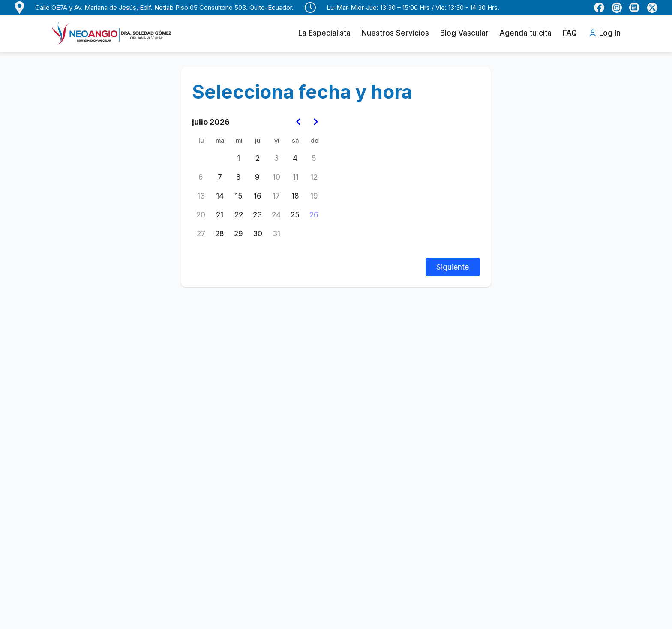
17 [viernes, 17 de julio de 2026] (276, 196)
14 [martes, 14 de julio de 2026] (220, 196)
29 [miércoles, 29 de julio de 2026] (238, 233)
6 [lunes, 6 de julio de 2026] (201, 177)
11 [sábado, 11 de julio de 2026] (295, 177)
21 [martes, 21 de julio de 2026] (220, 215)
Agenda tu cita (525, 33)
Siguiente (453, 267)
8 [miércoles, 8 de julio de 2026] (238, 177)
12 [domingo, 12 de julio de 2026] (314, 177)
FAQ (570, 33)
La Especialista (324, 33)
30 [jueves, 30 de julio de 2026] (258, 233)
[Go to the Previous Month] (299, 122)
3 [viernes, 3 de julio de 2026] (276, 158)
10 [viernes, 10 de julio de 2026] (276, 177)
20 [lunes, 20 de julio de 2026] (201, 215)
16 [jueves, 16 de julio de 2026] (258, 196)
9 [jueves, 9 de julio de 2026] (257, 177)
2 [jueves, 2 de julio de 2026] (258, 158)
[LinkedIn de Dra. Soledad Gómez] (634, 8)
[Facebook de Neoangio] (599, 8)
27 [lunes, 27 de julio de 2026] (201, 233)
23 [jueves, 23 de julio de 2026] (257, 215)
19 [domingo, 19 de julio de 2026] (314, 196)
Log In (604, 33)
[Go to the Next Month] (316, 122)
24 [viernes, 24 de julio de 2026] (276, 215)
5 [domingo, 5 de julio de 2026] (314, 158)
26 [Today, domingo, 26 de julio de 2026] (314, 215)
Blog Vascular (464, 33)
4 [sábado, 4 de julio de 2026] (295, 158)
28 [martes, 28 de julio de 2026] (220, 233)
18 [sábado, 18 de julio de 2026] (295, 196)
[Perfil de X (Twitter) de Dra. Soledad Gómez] (652, 8)
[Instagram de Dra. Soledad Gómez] (617, 8)
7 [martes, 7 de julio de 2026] (220, 177)
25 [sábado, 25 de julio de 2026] (295, 215)
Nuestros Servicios (395, 33)
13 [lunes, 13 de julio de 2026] (201, 196)
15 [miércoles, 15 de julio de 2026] (239, 196)
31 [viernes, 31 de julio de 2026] (276, 233)
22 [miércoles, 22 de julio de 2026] (239, 215)
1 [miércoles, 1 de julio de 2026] (238, 158)
